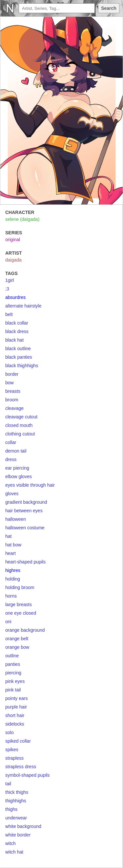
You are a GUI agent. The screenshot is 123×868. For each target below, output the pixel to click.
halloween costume (25, 528)
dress (11, 459)
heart (10, 553)
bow (10, 383)
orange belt (17, 639)
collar (11, 442)
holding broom (20, 587)
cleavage (14, 408)
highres (13, 570)
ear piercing (17, 468)
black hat (14, 340)
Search (109, 8)
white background (23, 826)
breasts (13, 391)
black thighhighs (22, 366)
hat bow (13, 545)
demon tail (16, 451)
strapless (14, 758)
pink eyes (15, 681)
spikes (12, 750)
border (12, 374)
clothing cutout (20, 434)
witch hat (14, 852)
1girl (10, 280)
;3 (7, 289)
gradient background (26, 502)
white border (18, 835)
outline (12, 656)
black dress (17, 331)
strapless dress (21, 767)
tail (8, 784)
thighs (11, 809)
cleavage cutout (21, 417)
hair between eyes (24, 511)
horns (11, 596)
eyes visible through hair (30, 485)
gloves (12, 494)
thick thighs (17, 792)
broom (12, 400)
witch (10, 843)
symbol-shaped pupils (27, 775)
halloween (16, 519)
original (13, 240)
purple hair (16, 707)
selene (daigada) (22, 219)
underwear (16, 818)
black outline (18, 349)
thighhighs (16, 801)
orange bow (17, 647)
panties (13, 664)
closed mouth (19, 425)
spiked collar (18, 741)
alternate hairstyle (23, 306)
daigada (13, 260)
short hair (15, 715)
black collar (17, 323)
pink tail (13, 690)
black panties (19, 357)
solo (10, 732)
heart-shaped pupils (25, 562)
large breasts (19, 604)
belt (9, 314)
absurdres (15, 297)
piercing (13, 673)
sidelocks (15, 724)
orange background (25, 630)
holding (13, 579)
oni (8, 622)
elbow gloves (19, 476)
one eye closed (21, 613)
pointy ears (16, 698)
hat (8, 536)
